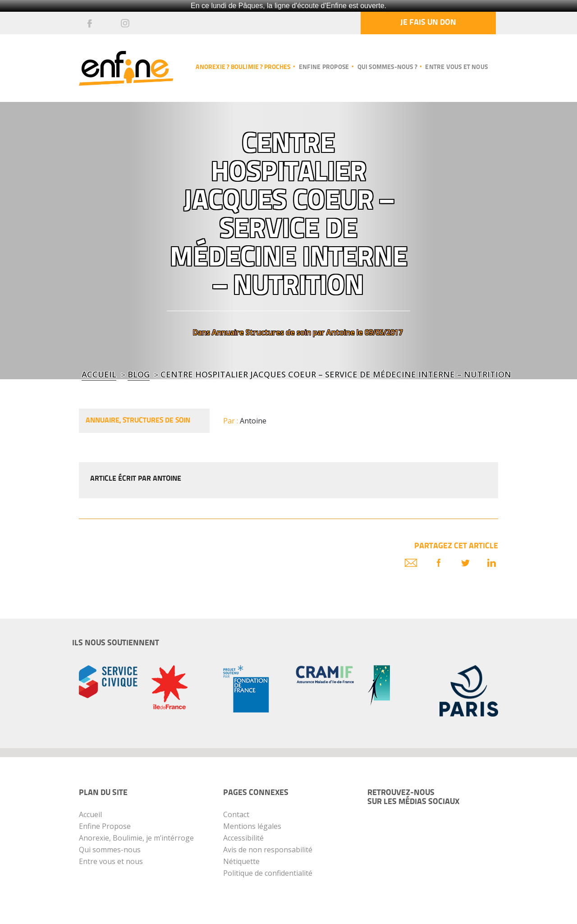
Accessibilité (243, 838)
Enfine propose (324, 67)
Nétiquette (241, 861)
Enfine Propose (105, 826)
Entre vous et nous (456, 67)
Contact (236, 814)
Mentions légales (252, 826)
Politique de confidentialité (268, 873)
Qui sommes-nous (110, 850)
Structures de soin (278, 332)
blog (139, 374)
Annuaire (228, 332)
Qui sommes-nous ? (387, 67)
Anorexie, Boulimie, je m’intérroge (136, 838)
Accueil (99, 374)
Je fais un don (428, 23)
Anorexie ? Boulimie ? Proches (243, 67)
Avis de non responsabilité (268, 850)
